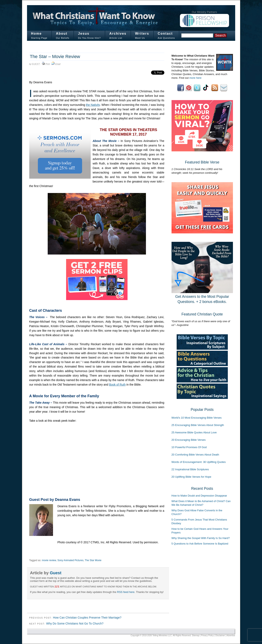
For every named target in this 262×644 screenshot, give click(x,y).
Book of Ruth (117, 385)
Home (36, 34)
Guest (36, 64)
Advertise (231, 635)
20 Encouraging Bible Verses (189, 440)
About (62, 34)
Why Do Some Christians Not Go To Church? (75, 623)
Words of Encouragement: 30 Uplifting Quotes (199, 462)
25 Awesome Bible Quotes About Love (194, 432)
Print (48, 64)
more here (195, 78)
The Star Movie (93, 560)
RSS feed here (126, 592)
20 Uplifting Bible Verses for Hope (191, 477)
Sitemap (196, 635)
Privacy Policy (207, 635)
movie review (49, 560)
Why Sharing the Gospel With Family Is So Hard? (201, 538)
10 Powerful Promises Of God (189, 447)
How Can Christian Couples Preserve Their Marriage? (87, 618)
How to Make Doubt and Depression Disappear (199, 496)
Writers (142, 34)
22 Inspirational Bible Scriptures (190, 469)
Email (58, 64)
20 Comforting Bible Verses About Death (195, 455)
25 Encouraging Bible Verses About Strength (198, 425)
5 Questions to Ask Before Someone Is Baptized (200, 544)
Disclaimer (220, 635)
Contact (165, 34)
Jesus (84, 34)
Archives (118, 34)
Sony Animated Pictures (70, 560)
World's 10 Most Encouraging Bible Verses (197, 418)
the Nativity (93, 105)
